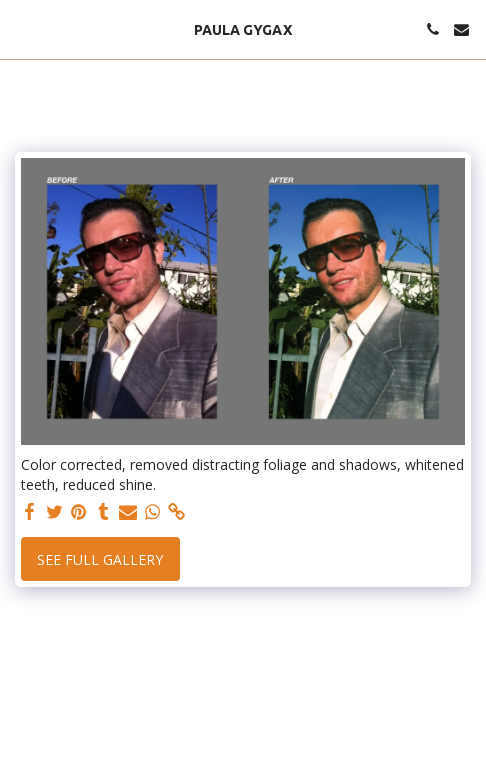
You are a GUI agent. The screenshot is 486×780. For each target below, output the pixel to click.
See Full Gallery (100, 559)
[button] (22, 28)
